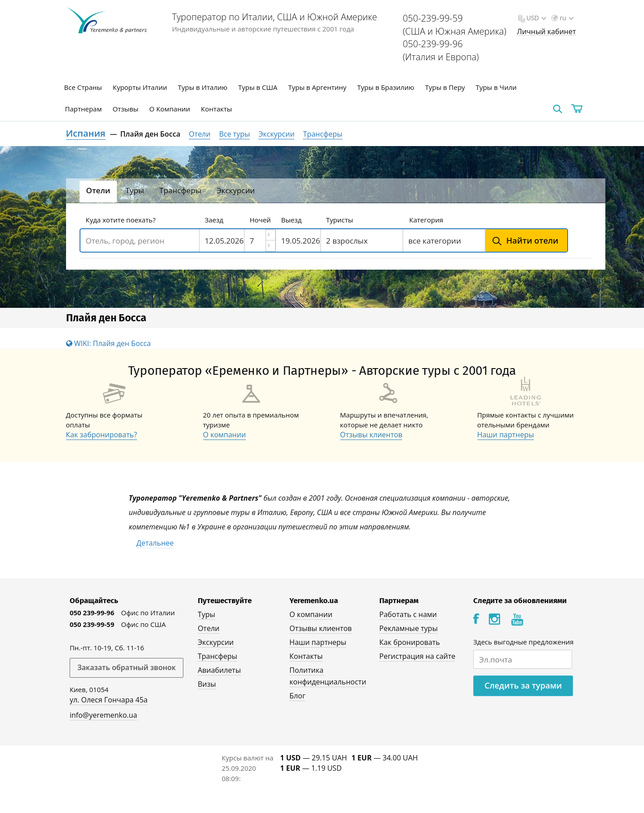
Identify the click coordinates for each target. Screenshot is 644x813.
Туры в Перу (445, 87)
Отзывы (125, 109)
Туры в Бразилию (386, 87)
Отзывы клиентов (371, 435)
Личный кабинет (546, 32)
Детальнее (155, 543)
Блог (297, 696)
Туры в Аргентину (317, 87)
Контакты (216, 109)
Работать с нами (408, 614)
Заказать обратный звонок (127, 667)
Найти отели (533, 240)
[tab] (98, 192)
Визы (207, 684)
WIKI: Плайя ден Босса (109, 343)
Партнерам (84, 109)
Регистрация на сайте (417, 656)
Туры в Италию (203, 87)
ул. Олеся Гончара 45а (109, 700)
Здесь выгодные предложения (523, 642)
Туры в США (258, 87)
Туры (207, 614)
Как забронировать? (102, 435)
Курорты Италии (140, 87)
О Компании (170, 109)
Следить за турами (523, 685)
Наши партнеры (506, 435)
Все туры (234, 134)
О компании (225, 435)
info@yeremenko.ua (103, 715)
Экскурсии (276, 134)
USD (535, 18)
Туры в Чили (496, 87)
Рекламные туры (409, 628)
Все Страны (83, 87)
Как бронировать (410, 642)
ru (566, 18)
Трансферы (323, 134)
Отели (200, 134)
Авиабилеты (219, 670)
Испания (86, 133)
